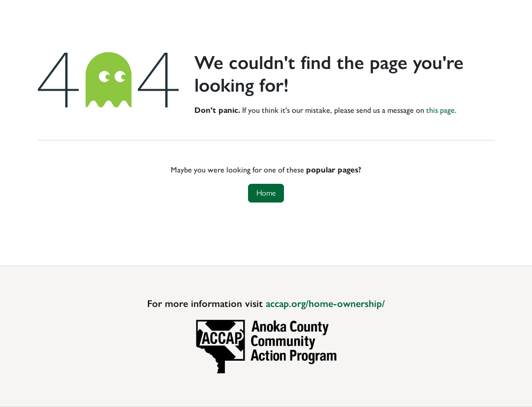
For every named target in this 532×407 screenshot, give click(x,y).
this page (440, 110)
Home (266, 193)
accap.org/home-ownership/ (325, 304)
